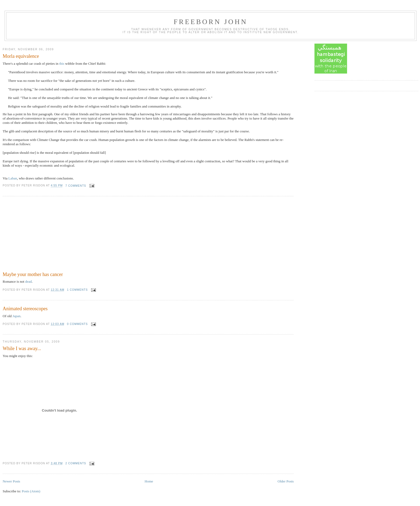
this (62, 64)
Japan (17, 316)
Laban (13, 178)
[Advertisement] (43, 235)
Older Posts (286, 481)
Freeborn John (211, 22)
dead (28, 281)
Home (149, 481)
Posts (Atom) (31, 491)
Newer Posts (11, 481)
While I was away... (22, 348)
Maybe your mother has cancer (33, 274)
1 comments (77, 290)
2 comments (76, 463)
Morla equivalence (21, 56)
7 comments (76, 186)
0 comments (77, 324)
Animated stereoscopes (25, 309)
